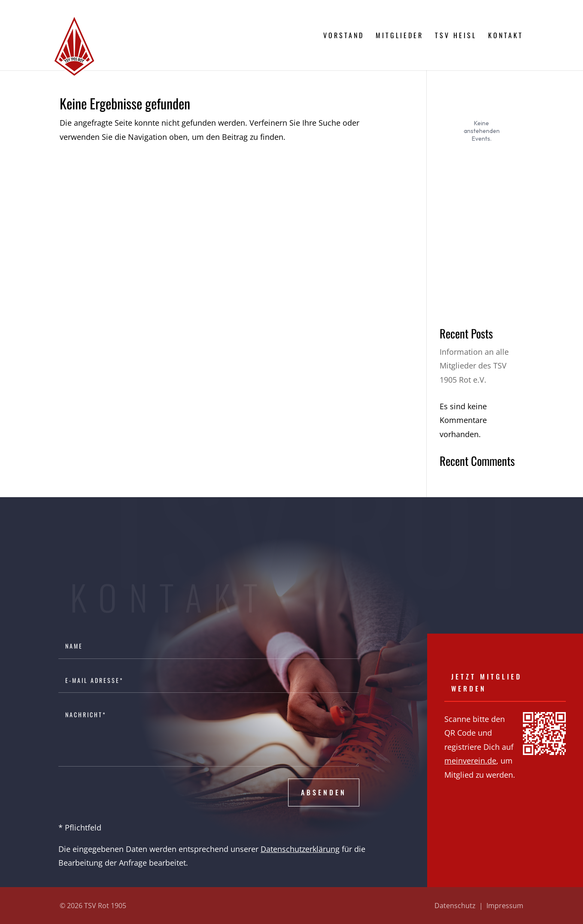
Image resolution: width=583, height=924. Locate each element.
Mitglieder (399, 36)
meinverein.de (470, 761)
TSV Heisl (456, 36)
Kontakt (506, 36)
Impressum (505, 906)
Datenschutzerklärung (300, 849)
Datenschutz (455, 906)
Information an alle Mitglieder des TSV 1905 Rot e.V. (474, 366)
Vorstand (344, 36)
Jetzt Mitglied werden (487, 682)
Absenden (324, 792)
